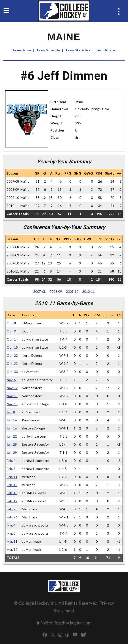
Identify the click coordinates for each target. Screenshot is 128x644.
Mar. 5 (11, 533)
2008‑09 (56, 291)
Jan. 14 (12, 420)
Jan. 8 (11, 412)
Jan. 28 (12, 444)
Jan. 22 (12, 436)
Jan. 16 (12, 428)
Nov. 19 (12, 404)
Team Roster (106, 50)
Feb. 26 (12, 517)
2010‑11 (88, 291)
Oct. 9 (11, 331)
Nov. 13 (12, 396)
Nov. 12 (12, 388)
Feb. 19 (12, 501)
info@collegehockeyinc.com (64, 623)
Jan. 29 (12, 452)
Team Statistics (78, 50)
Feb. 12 (12, 485)
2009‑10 (72, 291)
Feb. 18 (12, 493)
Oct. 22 (12, 355)
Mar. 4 (11, 525)
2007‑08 (40, 291)
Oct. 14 (12, 339)
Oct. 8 (11, 323)
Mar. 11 (12, 541)
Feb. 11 (12, 477)
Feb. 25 (12, 509)
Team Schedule (48, 50)
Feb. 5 (11, 469)
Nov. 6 (11, 380)
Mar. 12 (12, 549)
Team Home (22, 50)
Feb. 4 (11, 461)
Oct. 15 (12, 347)
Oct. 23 (12, 363)
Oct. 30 (12, 372)
